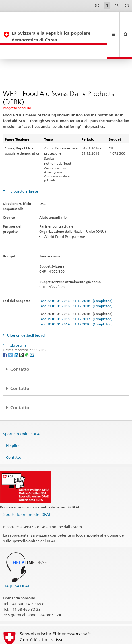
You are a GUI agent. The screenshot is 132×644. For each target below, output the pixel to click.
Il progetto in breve (22, 164)
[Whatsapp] (27, 327)
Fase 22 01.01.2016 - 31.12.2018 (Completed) (76, 274)
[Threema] (22, 327)
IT (107, 5)
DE (97, 5)
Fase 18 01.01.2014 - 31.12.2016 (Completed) (76, 297)
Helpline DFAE (17, 559)
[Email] (32, 327)
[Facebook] (6, 327)
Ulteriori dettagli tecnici (25, 308)
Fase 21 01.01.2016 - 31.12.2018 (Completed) (76, 279)
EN (127, 5)
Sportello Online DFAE (22, 407)
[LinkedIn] (16, 327)
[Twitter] (11, 327)
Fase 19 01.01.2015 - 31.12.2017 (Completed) (76, 292)
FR (117, 5)
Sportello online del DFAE (27, 487)
